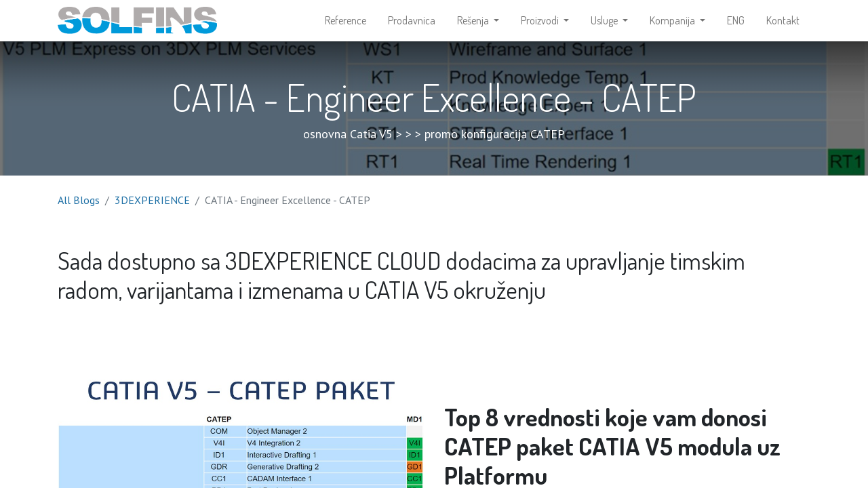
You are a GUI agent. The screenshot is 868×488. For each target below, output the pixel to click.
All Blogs (79, 207)
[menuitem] (346, 24)
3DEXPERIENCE (152, 207)
